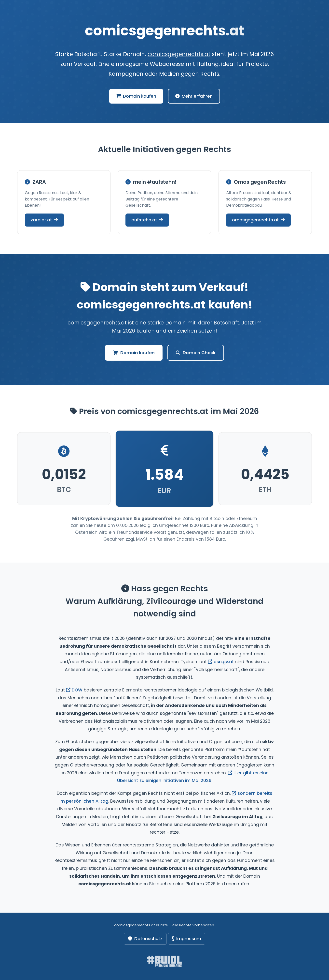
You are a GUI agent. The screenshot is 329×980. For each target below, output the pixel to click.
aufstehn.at (147, 220)
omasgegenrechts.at (258, 220)
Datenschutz (145, 939)
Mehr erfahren (194, 96)
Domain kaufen (136, 96)
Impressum (187, 939)
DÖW (74, 690)
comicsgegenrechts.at (179, 54)
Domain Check (196, 353)
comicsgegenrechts (164, 31)
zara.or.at (44, 220)
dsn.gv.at (221, 662)
